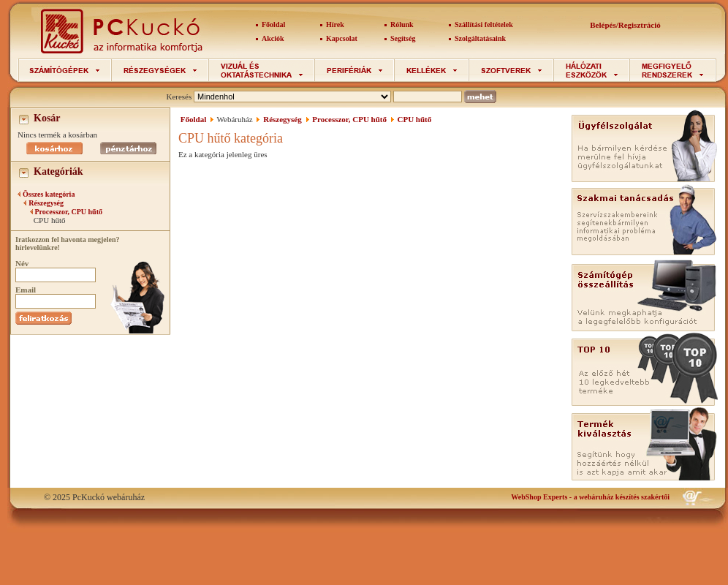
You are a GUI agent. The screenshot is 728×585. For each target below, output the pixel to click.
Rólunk (402, 24)
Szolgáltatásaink (480, 38)
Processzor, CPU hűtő (69, 212)
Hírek (335, 24)
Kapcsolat (342, 38)
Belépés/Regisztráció (625, 25)
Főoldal (273, 24)
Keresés (179, 97)
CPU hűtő (415, 119)
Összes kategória (49, 194)
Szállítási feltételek (484, 24)
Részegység (46, 203)
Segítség (403, 38)
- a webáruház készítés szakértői (590, 497)
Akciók (273, 38)
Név (22, 263)
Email (26, 290)
